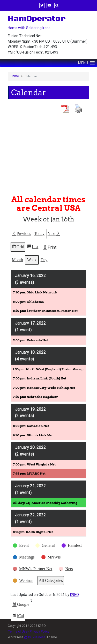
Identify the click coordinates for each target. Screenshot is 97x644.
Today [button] (39, 233)
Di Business (35, 637)
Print (50, 248)
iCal (19, 617)
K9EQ (74, 595)
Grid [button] (18, 248)
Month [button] (17, 259)
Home (15, 76)
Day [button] (44, 259)
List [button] (33, 248)
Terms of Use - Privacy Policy (29, 632)
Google (21, 605)
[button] (21, 234)
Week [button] (32, 259)
